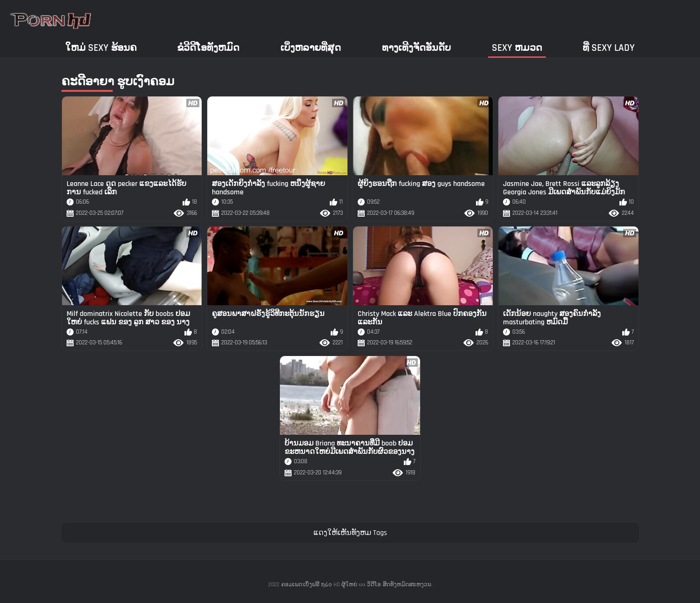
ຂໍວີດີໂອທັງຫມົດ (208, 48)
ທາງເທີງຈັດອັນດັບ (416, 48)
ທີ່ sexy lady (609, 48)
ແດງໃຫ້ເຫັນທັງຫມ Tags (350, 533)
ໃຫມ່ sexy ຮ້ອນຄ (101, 48)
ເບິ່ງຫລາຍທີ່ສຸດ (311, 48)
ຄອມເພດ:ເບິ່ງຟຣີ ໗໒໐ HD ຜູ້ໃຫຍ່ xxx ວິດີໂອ (331, 585)
